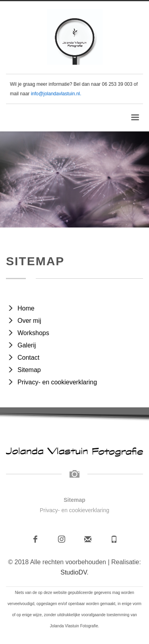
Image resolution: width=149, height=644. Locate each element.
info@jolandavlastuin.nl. (56, 94)
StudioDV (74, 572)
